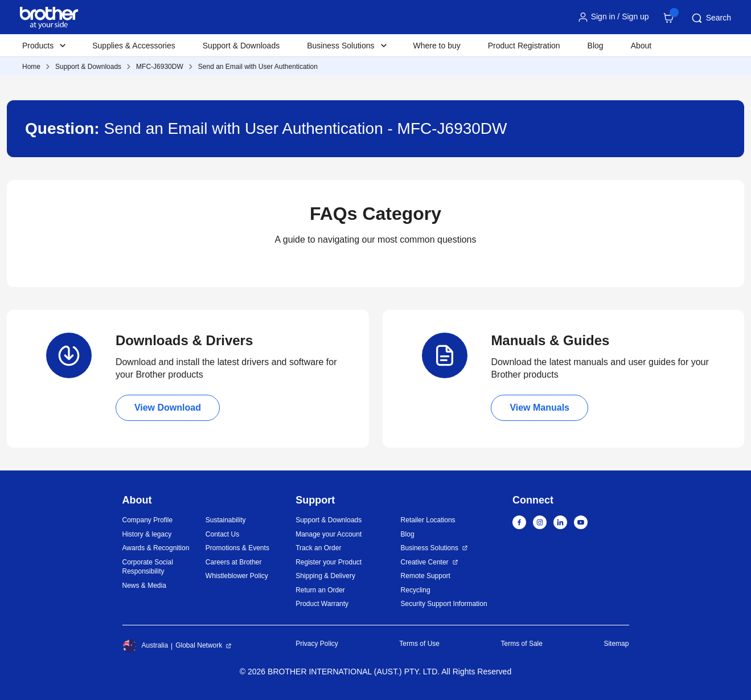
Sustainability (226, 520)
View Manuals (539, 408)
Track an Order (318, 548)
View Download (168, 408)
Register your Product (329, 562)
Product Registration (524, 46)
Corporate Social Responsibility (148, 567)
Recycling (416, 590)
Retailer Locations (428, 520)
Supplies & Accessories (134, 46)
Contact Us (222, 534)
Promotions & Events (237, 548)
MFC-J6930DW (160, 67)
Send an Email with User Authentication (258, 67)
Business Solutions (430, 548)
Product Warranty (322, 604)
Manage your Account (329, 534)
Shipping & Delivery (325, 576)
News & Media (144, 586)
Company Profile (148, 520)
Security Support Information (444, 604)
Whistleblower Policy (237, 576)
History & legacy (147, 534)
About (641, 46)
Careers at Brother (234, 562)
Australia (145, 646)
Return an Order (320, 590)
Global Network (199, 645)
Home (31, 67)
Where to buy (437, 46)
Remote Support (426, 576)
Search (711, 18)
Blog (596, 46)
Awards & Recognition (156, 548)
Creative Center (425, 562)
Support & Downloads (241, 46)
